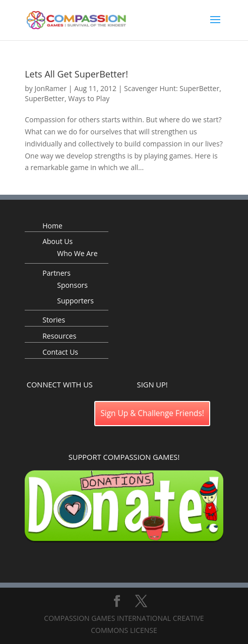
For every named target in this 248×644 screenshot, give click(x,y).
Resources (59, 336)
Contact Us (60, 352)
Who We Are (77, 253)
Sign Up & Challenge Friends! (152, 413)
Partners (56, 273)
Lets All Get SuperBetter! (76, 74)
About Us (57, 241)
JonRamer (50, 88)
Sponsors (72, 285)
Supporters (75, 301)
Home (52, 226)
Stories (54, 320)
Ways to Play (89, 98)
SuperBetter (45, 98)
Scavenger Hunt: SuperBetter (172, 88)
